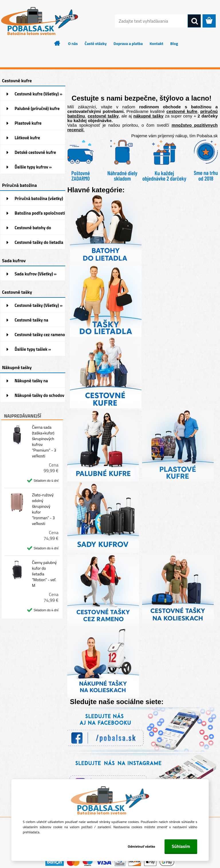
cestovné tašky (103, 116)
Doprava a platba (128, 43)
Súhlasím (181, 846)
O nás (73, 43)
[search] (194, 21)
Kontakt (156, 43)
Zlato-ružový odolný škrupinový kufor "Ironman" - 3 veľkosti (43, 509)
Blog (174, 43)
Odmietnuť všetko (142, 846)
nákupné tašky (149, 116)
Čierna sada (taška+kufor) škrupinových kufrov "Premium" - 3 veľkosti (44, 442)
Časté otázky (96, 43)
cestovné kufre (182, 111)
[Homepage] (57, 43)
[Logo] (39, 21)
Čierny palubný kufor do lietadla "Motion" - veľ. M (44, 574)
